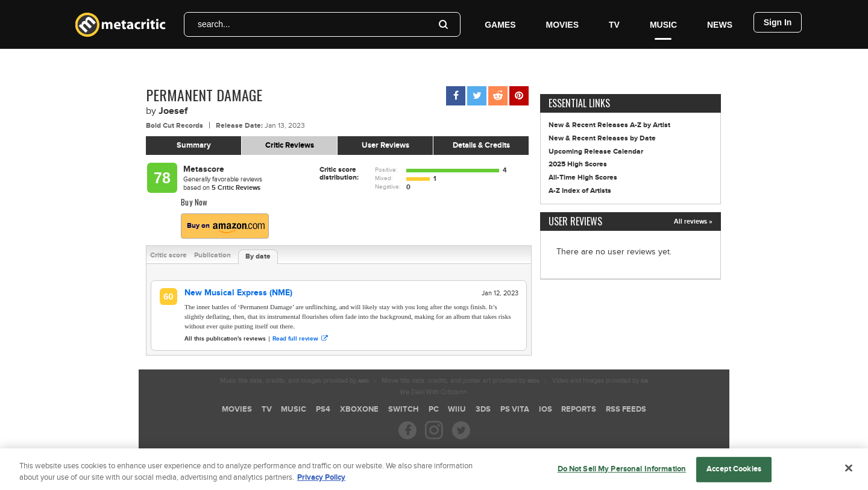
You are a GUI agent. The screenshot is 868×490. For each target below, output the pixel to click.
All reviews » (693, 221)
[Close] (849, 473)
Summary (194, 145)
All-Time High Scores (583, 177)
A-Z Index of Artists (580, 191)
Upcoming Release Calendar (596, 152)
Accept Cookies (734, 474)
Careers (347, 451)
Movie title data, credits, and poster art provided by (461, 381)
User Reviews (385, 145)
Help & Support (477, 451)
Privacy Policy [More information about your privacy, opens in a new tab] (321, 483)
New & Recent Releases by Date (602, 138)
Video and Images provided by (600, 381)
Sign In (778, 22)
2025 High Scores (578, 164)
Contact (522, 451)
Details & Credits (481, 145)
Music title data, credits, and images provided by (294, 381)
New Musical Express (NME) (238, 293)
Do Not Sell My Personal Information (622, 474)
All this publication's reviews (225, 339)
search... (214, 24)
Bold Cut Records (175, 126)
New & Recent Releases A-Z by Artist (609, 125)
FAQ (378, 451)
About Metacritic (420, 451)
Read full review (300, 339)
